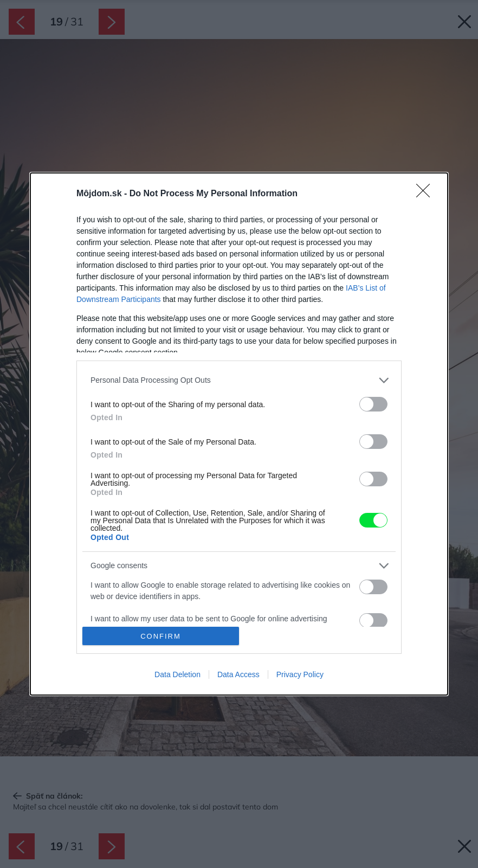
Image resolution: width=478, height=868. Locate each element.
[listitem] (239, 380)
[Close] (427, 194)
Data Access (238, 674)
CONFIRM (161, 636)
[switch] (373, 404)
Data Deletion (177, 674)
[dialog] (239, 434)
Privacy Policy (300, 674)
